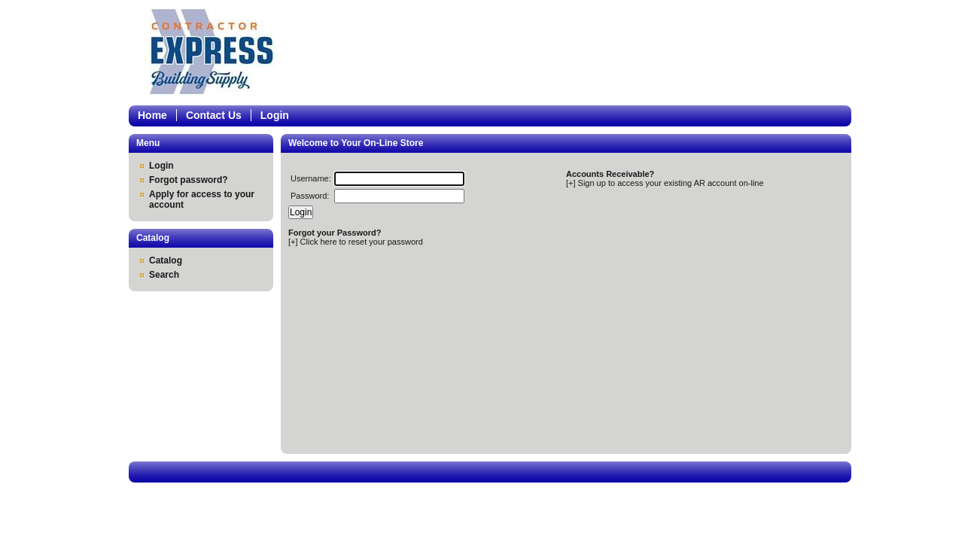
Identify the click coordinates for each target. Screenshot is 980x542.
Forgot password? (189, 180)
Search (164, 275)
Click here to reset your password (362, 242)
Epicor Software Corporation (216, 53)
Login (275, 115)
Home (152, 115)
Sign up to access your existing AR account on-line (671, 183)
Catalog (166, 260)
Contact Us (214, 115)
